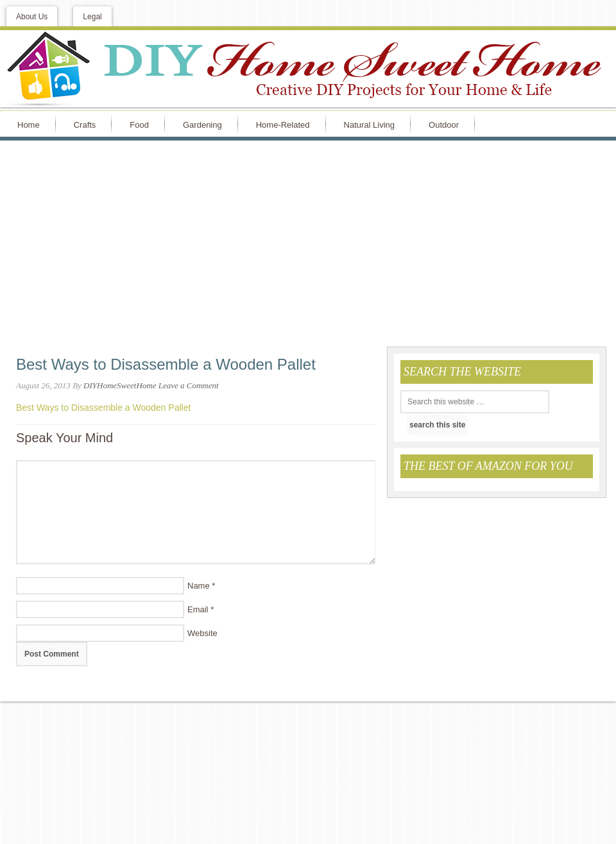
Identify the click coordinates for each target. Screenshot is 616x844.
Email (198, 609)
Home (29, 125)
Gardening (202, 125)
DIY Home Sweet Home (308, 69)
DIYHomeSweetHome (120, 385)
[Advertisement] (308, 243)
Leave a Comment (189, 385)
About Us (32, 17)
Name (199, 586)
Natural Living (370, 125)
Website (202, 633)
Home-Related (283, 125)
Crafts (85, 125)
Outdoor (444, 125)
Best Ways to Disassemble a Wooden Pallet (103, 408)
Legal (92, 17)
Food (139, 125)
